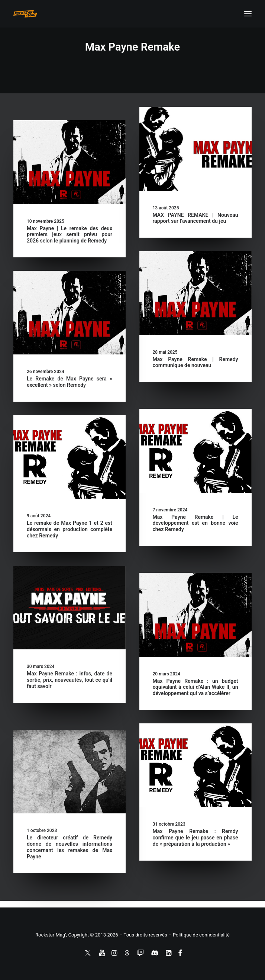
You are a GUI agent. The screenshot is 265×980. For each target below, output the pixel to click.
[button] (248, 14)
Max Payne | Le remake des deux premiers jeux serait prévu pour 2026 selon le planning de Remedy (70, 235)
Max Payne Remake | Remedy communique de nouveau (195, 362)
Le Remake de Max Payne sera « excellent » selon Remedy (70, 382)
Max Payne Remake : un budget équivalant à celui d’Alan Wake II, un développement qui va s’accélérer (195, 687)
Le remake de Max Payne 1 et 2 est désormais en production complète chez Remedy (70, 529)
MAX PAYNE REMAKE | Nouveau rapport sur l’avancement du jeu (195, 218)
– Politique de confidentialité (199, 935)
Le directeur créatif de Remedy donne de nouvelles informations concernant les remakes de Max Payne (70, 847)
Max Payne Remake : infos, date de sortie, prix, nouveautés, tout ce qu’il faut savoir (70, 680)
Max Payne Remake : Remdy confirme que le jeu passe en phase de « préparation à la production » (195, 838)
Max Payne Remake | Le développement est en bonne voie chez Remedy (195, 523)
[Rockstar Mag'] (25, 14)
